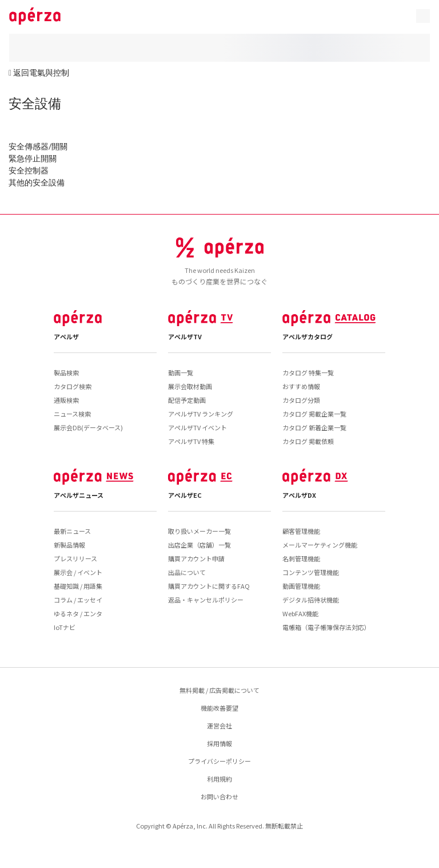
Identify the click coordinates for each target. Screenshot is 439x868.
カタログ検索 (73, 386)
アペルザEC (185, 495)
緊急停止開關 (33, 158)
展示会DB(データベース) (88, 427)
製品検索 (66, 372)
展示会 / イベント (78, 572)
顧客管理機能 (301, 531)
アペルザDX (299, 495)
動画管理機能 (301, 586)
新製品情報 (69, 545)
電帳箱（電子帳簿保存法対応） (326, 627)
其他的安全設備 (37, 182)
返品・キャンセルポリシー (206, 600)
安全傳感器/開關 (38, 146)
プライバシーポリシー (219, 761)
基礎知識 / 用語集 (78, 586)
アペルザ (66, 336)
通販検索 (66, 400)
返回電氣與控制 (41, 72)
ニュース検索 (72, 414)
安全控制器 (29, 170)
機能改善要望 (219, 708)
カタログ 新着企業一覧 (314, 427)
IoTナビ (65, 627)
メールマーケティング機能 (320, 545)
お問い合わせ (219, 796)
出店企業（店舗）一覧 (199, 545)
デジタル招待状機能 (311, 600)
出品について (187, 572)
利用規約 (219, 779)
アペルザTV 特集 (191, 441)
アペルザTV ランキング (201, 414)
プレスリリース (75, 558)
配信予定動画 (187, 400)
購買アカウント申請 (196, 558)
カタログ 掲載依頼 (308, 441)
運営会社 (219, 726)
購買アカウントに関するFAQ (209, 586)
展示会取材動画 (190, 386)
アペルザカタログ (308, 336)
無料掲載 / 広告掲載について (219, 690)
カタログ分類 (301, 400)
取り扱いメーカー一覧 (199, 531)
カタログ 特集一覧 (308, 372)
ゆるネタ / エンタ (78, 613)
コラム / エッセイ (78, 600)
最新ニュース (72, 531)
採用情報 (219, 743)
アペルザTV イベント (197, 427)
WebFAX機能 (300, 613)
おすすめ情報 (301, 386)
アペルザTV (185, 336)
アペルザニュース (79, 495)
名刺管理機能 (301, 558)
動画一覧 (181, 372)
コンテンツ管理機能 (311, 572)
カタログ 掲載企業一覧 (314, 414)
